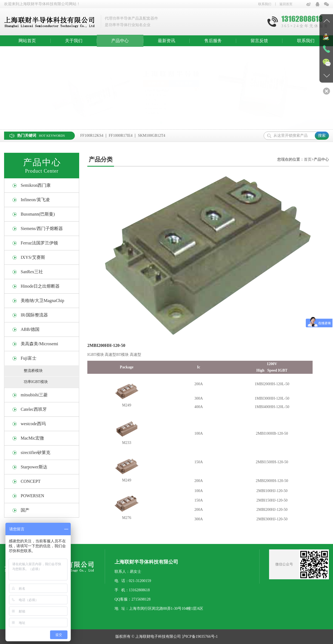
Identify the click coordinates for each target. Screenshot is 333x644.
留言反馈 (259, 41)
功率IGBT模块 (36, 382)
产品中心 (120, 41)
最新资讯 (166, 41)
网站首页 (27, 41)
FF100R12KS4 (92, 136)
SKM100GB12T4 (152, 136)
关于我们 (74, 41)
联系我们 (265, 4)
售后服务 (213, 41)
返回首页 (286, 4)
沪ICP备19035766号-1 (200, 637)
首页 (308, 159)
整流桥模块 (33, 371)
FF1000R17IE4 (121, 136)
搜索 (322, 136)
